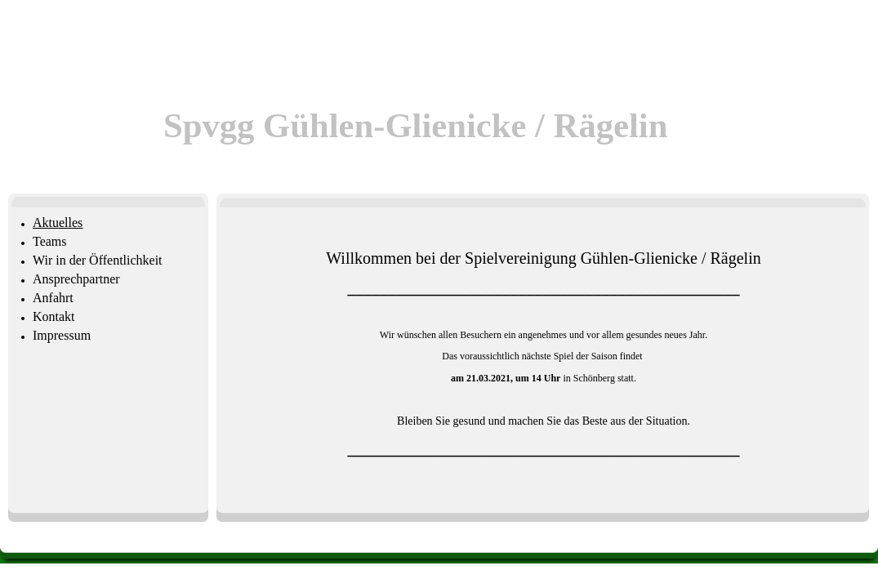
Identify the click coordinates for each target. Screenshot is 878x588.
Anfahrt (53, 298)
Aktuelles (58, 223)
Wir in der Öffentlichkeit (98, 260)
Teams (50, 241)
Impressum (62, 335)
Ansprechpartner (76, 279)
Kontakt (54, 316)
